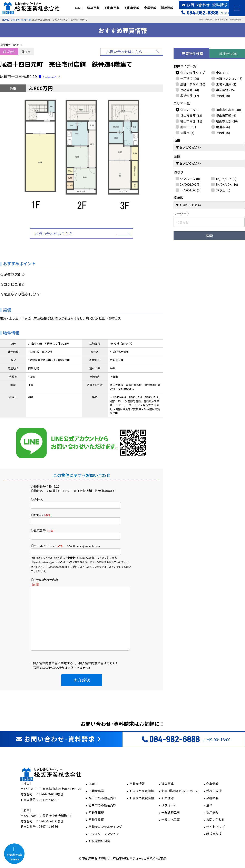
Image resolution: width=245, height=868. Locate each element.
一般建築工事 (171, 800)
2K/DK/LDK (190, 184)
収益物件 (190, 96)
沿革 (209, 793)
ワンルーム (190, 179)
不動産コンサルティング (105, 814)
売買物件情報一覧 (21, 20)
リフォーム (169, 793)
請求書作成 (214, 821)
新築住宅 (168, 786)
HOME (78, 8)
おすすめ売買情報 (142, 779)
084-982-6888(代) (51, 782)
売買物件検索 (192, 53)
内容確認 (82, 668)
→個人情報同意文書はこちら (96, 651)
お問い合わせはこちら (124, 52)
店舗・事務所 (193, 84)
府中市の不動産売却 (102, 793)
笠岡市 (187, 133)
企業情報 (150, 8)
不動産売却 (96, 800)
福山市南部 (191, 121)
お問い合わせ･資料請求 (212, 5)
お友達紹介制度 (99, 829)
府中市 (188, 127)
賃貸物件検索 (228, 54)
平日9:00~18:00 (186, 727)
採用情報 (167, 8)
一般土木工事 (171, 807)
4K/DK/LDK (190, 190)
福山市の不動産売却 (102, 786)
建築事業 (93, 8)
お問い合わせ (215, 807)
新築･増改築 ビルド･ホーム (180, 779)
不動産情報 (132, 8)
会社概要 (212, 786)
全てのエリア (189, 110)
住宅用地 (190, 90)
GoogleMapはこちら (55, 77)
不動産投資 (96, 807)
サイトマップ (215, 814)
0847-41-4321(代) (51, 809)
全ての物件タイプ (193, 73)
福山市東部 (191, 115)
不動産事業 (112, 8)
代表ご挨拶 (214, 779)
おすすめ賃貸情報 (142, 786)
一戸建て (190, 78)
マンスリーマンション (104, 821)
